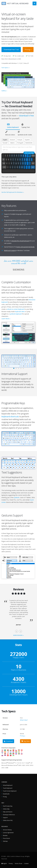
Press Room (6, 838)
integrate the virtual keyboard (20, 241)
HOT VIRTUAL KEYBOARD (18, 3)
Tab (3, 159)
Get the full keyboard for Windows (12, 192)
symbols (17, 497)
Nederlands (29, 143)
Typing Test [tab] (26, 126)
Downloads (6, 794)
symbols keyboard (16, 314)
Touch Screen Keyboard (10, 791)
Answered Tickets (18, 682)
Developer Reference (9, 815)
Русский (5, 143)
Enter (33, 163)
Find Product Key (8, 806)
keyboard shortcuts (10, 416)
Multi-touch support (10, 250)
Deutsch (12, 140)
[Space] (18, 171)
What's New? (24, 720)
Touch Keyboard (8, 788)
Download (8, 741)
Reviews (5, 835)
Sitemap (5, 841)
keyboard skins (20, 312)
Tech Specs (5, 68)
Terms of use (18, 863)
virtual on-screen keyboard (16, 309)
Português (20, 143)
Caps (4, 163)
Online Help (6, 809)
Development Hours (18, 695)
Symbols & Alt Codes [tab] (25, 133)
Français (20, 140)
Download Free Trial (11, 50)
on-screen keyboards (17, 290)
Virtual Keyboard (8, 785)
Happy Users (18, 657)
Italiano (12, 143)
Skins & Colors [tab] (10, 133)
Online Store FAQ (8, 820)
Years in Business (19, 670)
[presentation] (17, 631)
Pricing (27, 50)
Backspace (33, 156)
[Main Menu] (34, 4)
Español (27, 140)
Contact (26, 863)
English (5, 140)
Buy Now (25, 741)
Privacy (11, 863)
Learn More (5, 319)
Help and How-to (8, 812)
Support (5, 817)
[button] (14, 368)
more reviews (18, 635)
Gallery (4, 91)
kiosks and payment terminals (25, 247)
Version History (7, 830)
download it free (26, 116)
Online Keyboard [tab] (13, 126)
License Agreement (8, 833)
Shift (4, 167)
